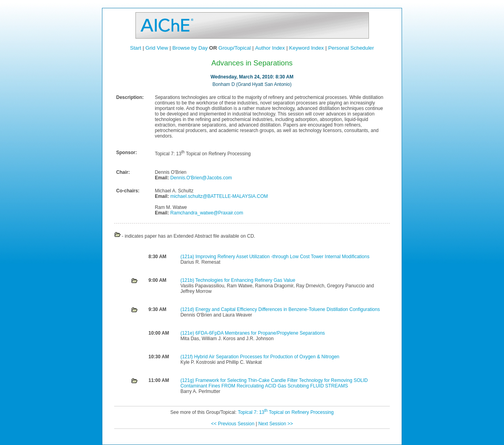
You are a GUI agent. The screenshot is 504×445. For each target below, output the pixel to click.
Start (135, 48)
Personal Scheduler (351, 48)
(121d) (188, 309)
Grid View (157, 48)
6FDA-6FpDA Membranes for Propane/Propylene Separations (260, 333)
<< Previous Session (233, 424)
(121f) (187, 357)
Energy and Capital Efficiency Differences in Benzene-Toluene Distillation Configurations (288, 309)
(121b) (188, 280)
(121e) (188, 333)
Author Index (270, 48)
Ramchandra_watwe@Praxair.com (206, 213)
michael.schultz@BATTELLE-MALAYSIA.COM (218, 196)
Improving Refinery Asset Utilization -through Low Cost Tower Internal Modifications (282, 257)
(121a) (188, 257)
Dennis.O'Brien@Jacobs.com (200, 178)
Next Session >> (276, 424)
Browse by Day (190, 48)
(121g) (188, 380)
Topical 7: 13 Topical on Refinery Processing (286, 412)
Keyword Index (306, 48)
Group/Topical (235, 48)
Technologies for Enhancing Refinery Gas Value (245, 280)
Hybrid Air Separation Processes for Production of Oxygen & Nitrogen (267, 357)
